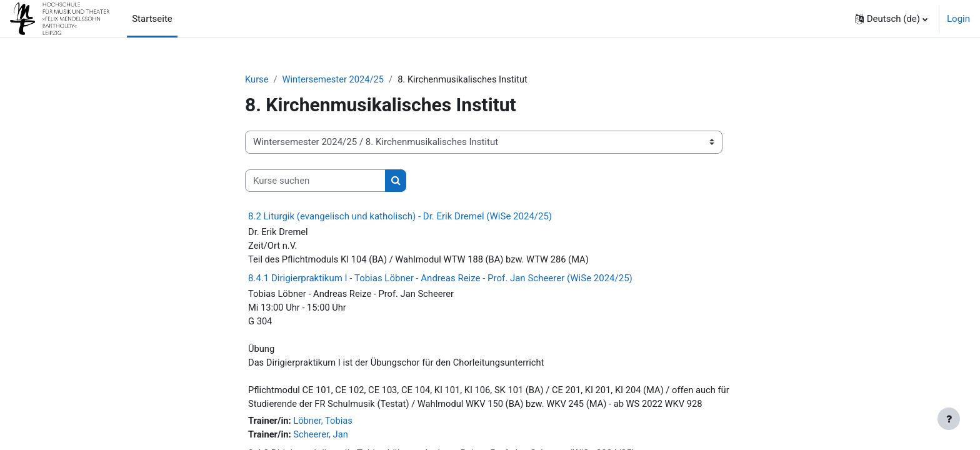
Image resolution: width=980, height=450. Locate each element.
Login (958, 19)
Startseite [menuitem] (152, 19)
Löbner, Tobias (325, 425)
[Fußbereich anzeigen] (949, 419)
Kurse (257, 79)
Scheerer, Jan (322, 439)
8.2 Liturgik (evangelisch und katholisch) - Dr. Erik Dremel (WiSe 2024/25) (400, 217)
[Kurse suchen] (315, 181)
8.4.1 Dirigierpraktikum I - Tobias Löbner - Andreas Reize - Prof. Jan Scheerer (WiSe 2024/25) (440, 279)
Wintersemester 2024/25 (335, 79)
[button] (891, 19)
